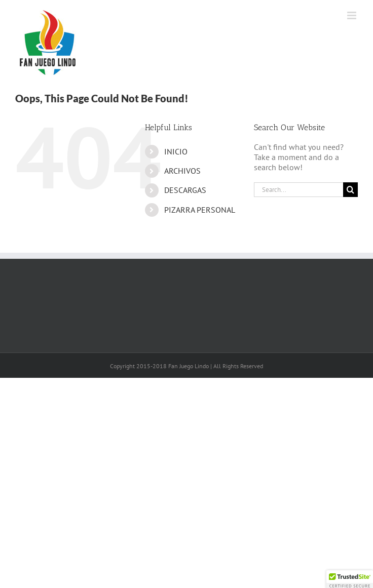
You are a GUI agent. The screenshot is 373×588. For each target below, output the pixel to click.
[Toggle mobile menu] (352, 15)
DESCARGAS (185, 190)
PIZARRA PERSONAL (200, 210)
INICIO (176, 151)
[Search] (350, 190)
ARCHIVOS (182, 171)
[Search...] (299, 190)
